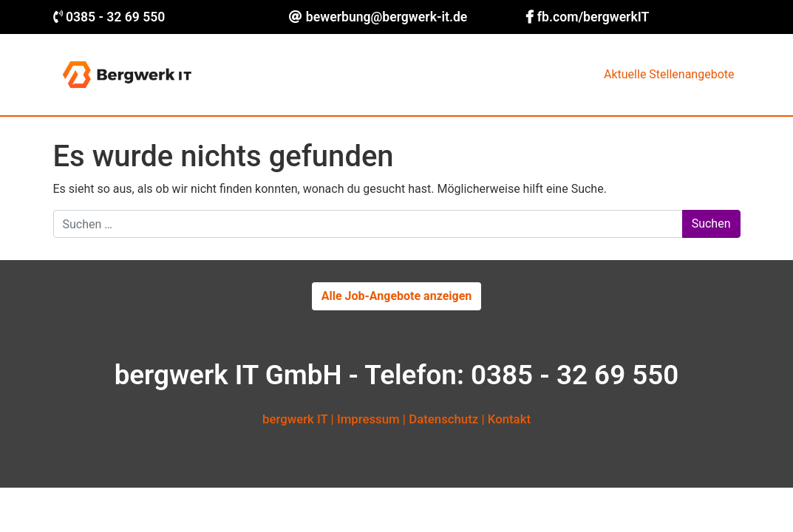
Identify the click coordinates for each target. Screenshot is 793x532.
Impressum (368, 419)
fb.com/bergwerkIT (593, 17)
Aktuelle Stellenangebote (669, 74)
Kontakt (509, 419)
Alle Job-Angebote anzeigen (397, 296)
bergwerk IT (295, 419)
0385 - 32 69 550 (116, 17)
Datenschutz (443, 419)
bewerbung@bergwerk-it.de (387, 17)
